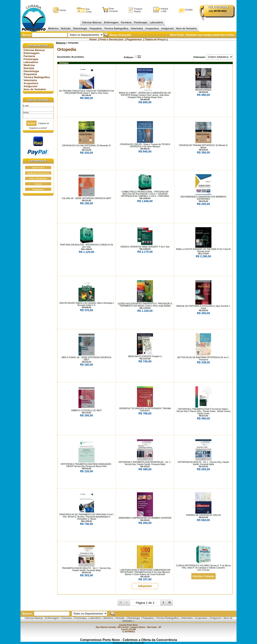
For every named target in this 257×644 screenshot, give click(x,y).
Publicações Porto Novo (38, 173)
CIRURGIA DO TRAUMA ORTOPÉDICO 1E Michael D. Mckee (203, 146)
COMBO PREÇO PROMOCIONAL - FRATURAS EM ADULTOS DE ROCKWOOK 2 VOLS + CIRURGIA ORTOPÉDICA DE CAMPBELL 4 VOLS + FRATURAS (145, 194)
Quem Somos (38, 168)
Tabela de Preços (155, 39)
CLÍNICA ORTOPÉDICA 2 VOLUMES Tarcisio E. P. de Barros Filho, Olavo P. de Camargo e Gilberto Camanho (203, 567)
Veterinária (137, 29)
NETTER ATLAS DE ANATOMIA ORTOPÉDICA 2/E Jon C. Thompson (203, 359)
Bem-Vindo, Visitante (184, 35)
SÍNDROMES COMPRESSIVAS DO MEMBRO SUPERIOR (145, 518)
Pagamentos (134, 39)
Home (93, 39)
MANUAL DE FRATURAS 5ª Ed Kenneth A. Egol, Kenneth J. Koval (203, 307)
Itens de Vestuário (186, 29)
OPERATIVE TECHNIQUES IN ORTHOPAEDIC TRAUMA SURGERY (145, 410)
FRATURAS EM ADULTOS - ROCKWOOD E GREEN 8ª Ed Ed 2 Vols (87, 246)
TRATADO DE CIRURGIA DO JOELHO (203, 515)
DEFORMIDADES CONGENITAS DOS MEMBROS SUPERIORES (203, 198)
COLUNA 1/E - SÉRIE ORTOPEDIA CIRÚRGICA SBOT (86, 198)
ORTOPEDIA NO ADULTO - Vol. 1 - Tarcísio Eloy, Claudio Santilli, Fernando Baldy (203, 463)
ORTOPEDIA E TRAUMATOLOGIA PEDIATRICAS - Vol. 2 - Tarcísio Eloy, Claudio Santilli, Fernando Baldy (145, 463)
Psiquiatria (96, 29)
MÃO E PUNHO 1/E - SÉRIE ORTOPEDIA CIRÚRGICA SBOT (86, 359)
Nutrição (66, 29)
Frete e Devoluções (112, 39)
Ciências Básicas (92, 22)
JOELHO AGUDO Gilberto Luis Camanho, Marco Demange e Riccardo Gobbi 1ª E (87, 304)
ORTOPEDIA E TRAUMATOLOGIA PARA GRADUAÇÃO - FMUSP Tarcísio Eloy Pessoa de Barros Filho (86, 465)
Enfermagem (111, 22)
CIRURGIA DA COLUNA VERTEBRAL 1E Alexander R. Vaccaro (86, 147)
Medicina (53, 29)
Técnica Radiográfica (116, 29)
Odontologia (80, 29)
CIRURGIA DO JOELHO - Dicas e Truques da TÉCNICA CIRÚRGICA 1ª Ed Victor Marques (145, 145)
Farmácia (126, 22)
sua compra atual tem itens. (216, 35)
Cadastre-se (44, 123)
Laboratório (156, 22)
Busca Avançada (120, 35)
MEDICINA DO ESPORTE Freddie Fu (145, 356)
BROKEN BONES (203, 90)
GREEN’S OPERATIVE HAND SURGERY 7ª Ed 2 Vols (145, 247)
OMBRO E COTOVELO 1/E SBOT (86, 410)
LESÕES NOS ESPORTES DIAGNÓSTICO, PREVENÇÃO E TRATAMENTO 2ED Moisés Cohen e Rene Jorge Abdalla (145, 305)
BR (143, 643)
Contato (38, 184)
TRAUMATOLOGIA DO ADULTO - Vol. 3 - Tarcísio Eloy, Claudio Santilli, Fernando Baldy (87, 569)
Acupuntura (152, 29)
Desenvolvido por (121, 643)
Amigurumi (167, 29)
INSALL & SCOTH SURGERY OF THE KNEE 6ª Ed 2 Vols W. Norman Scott (203, 250)
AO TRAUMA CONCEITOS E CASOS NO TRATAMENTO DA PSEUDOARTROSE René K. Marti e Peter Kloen (87, 92)
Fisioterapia (141, 22)
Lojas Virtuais (135, 643)
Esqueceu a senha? (38, 128)
